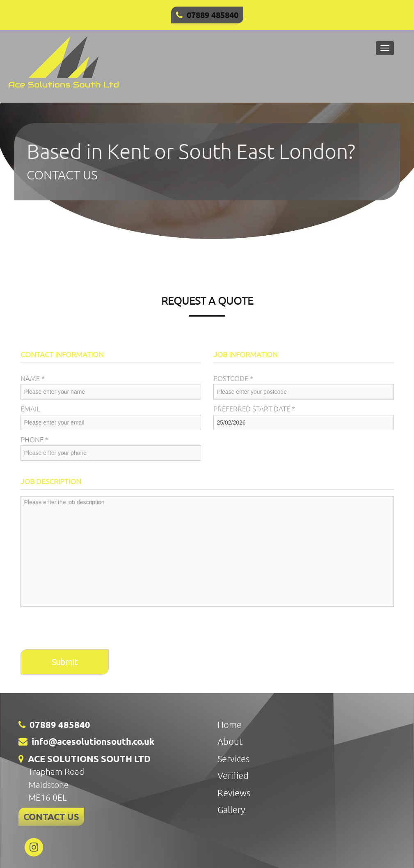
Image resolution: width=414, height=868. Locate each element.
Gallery (231, 809)
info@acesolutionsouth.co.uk (93, 741)
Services (233, 758)
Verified (233, 775)
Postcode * (233, 378)
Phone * (34, 439)
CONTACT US (51, 816)
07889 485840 (213, 15)
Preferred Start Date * (254, 409)
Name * (33, 378)
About (230, 741)
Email (30, 409)
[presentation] (83, 629)
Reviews (234, 792)
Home (230, 724)
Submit (65, 662)
